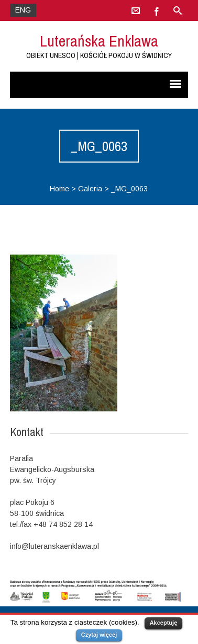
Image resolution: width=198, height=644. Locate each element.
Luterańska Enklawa (99, 41)
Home (59, 189)
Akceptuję (164, 623)
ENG (23, 10)
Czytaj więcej (99, 635)
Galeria (90, 189)
